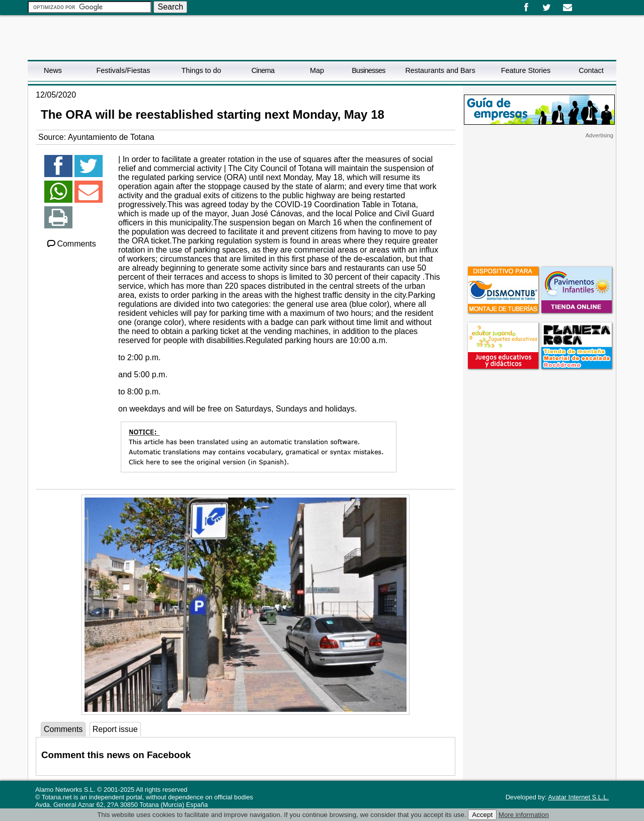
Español (582, 4)
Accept (482, 815)
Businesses (369, 70)
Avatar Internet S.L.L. (578, 797)
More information (524, 815)
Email (567, 8)
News (53, 70)
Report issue (115, 729)
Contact (591, 70)
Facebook (526, 8)
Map (317, 70)
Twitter (547, 8)
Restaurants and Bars (440, 70)
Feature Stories (526, 70)
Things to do (201, 70)
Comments (71, 244)
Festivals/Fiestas (123, 70)
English (590, 4)
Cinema (263, 70)
